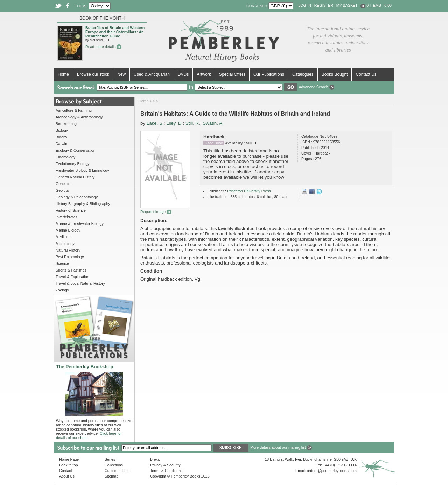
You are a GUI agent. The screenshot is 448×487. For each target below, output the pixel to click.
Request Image (156, 212)
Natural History (68, 250)
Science (62, 263)
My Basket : (351, 5)
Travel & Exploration (72, 277)
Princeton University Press (249, 191)
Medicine (63, 237)
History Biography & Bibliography (83, 204)
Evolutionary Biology (73, 164)
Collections (114, 465)
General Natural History (75, 177)
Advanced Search (316, 87)
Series (110, 459)
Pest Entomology (70, 257)
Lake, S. (155, 123)
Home (63, 74)
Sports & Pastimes (71, 270)
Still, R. (193, 123)
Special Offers (232, 74)
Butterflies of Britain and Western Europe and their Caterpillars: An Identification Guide (115, 32)
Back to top (68, 465)
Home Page (69, 459)
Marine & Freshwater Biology (80, 224)
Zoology (62, 290)
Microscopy (65, 243)
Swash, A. (213, 123)
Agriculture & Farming (74, 110)
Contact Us (366, 74)
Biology (62, 130)
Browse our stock (93, 74)
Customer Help (117, 471)
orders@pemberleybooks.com (332, 471)
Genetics (63, 184)
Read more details (103, 47)
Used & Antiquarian (152, 74)
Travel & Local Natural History (80, 283)
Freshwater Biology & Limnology (82, 170)
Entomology (65, 157)
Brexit (155, 459)
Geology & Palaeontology (77, 197)
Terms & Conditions (166, 471)
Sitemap (111, 476)
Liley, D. (174, 123)
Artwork (204, 74)
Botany (61, 137)
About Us (67, 476)
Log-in (305, 5)
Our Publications (269, 74)
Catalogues (303, 74)
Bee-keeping (66, 124)
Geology (63, 190)
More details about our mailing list (281, 447)
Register (324, 5)
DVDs (183, 74)
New (121, 74)
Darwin (61, 144)
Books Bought (335, 74)
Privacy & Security (165, 465)
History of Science (71, 210)
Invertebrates (66, 217)
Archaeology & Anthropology (79, 117)
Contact (66, 471)
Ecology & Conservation (76, 150)
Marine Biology (68, 230)
